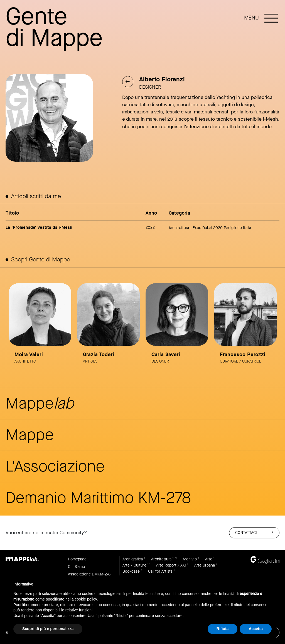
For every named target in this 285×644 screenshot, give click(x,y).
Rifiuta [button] (223, 629)
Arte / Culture (134, 565)
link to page (40, 327)
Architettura (161, 559)
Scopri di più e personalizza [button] (48, 629)
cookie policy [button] (86, 599)
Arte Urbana (205, 565)
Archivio (190, 559)
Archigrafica (133, 559)
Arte (209, 559)
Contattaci (254, 532)
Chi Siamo (76, 567)
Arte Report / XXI (171, 565)
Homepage (77, 559)
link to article (143, 226)
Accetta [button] (256, 629)
